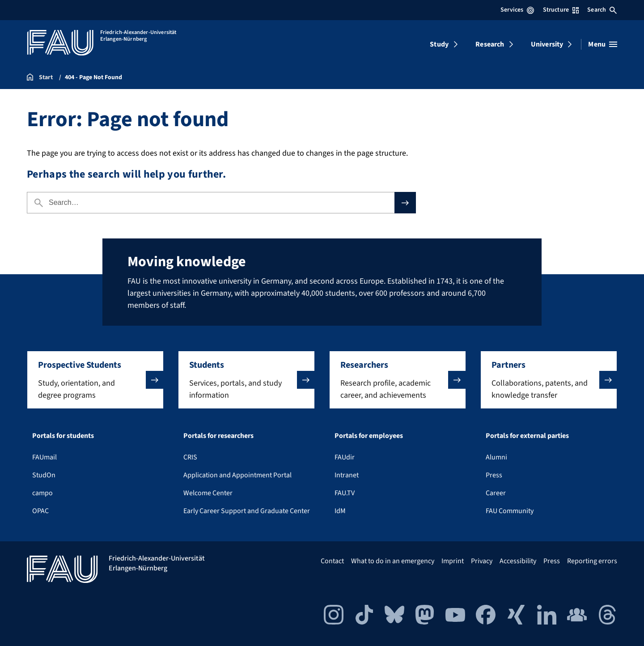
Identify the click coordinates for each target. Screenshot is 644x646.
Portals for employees (369, 436)
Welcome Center (208, 493)
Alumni (496, 457)
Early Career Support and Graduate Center (247, 511)
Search (602, 10)
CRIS (190, 457)
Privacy (482, 561)
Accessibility (518, 561)
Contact (332, 561)
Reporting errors (592, 561)
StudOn (44, 475)
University (547, 44)
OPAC (40, 511)
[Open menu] (603, 44)
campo (42, 493)
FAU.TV (345, 493)
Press (494, 475)
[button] (95, 380)
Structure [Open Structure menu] (561, 10)
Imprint (453, 561)
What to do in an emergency (393, 561)
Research (490, 44)
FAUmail (44, 457)
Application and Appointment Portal (237, 475)
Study (439, 44)
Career (496, 493)
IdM (340, 511)
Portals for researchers (218, 436)
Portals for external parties (527, 436)
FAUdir (345, 457)
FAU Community (510, 511)
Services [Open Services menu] (517, 10)
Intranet (347, 475)
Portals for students (63, 436)
